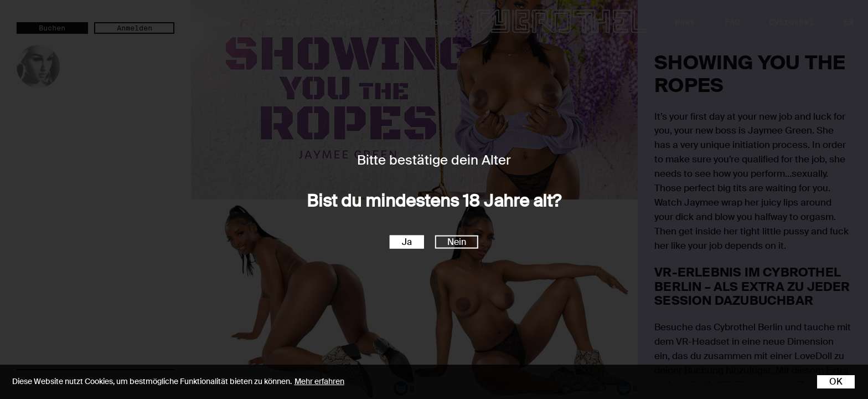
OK (836, 382)
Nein (457, 241)
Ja (407, 241)
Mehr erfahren (319, 381)
